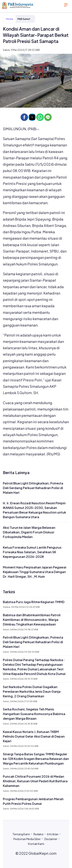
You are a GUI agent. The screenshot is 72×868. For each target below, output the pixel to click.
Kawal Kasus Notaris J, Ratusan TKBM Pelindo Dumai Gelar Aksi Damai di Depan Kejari (34, 736)
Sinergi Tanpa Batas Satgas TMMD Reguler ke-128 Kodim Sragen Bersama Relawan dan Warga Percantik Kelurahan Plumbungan (36, 759)
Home (10, 19)
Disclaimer (51, 839)
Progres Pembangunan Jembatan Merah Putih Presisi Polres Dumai (33, 801)
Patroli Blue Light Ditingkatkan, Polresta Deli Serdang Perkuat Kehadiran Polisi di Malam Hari (33, 488)
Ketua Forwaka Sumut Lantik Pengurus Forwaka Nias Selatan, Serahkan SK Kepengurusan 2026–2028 (32, 552)
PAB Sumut (24, 19)
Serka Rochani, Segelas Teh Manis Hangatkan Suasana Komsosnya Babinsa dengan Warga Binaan (34, 714)
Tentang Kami (21, 834)
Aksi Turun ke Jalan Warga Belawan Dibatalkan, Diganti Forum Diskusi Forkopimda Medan (29, 532)
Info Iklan (53, 834)
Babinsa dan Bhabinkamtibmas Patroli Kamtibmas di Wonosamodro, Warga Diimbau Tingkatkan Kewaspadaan (32, 620)
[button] (24, 117)
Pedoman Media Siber (27, 839)
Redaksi (38, 834)
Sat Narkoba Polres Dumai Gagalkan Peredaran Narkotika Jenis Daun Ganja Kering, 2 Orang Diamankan (32, 691)
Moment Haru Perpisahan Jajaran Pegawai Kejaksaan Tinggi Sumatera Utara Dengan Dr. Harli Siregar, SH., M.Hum (35, 572)
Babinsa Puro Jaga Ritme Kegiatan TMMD (34, 602)
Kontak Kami (36, 844)
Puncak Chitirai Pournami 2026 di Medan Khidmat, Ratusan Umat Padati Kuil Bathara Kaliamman (35, 781)
